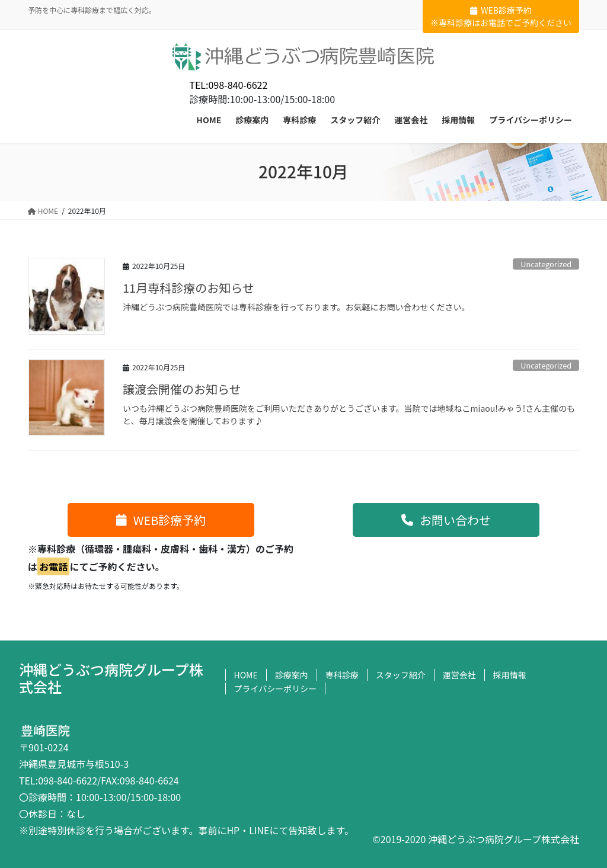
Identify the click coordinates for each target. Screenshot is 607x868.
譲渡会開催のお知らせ (182, 389)
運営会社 (459, 675)
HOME (246, 675)
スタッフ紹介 (401, 675)
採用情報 (510, 675)
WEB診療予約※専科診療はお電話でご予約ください (501, 16)
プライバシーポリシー (276, 688)
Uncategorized (546, 264)
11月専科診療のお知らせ (189, 288)
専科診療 (342, 675)
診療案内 (292, 675)
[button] (161, 520)
